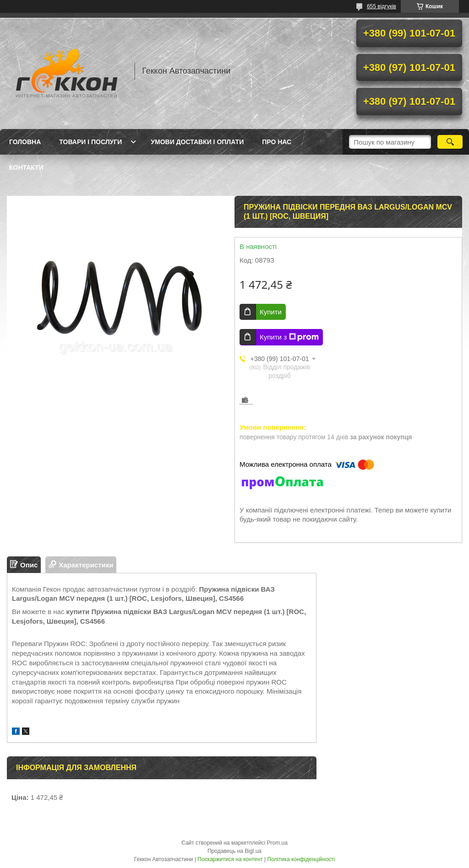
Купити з (289, 337)
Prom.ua (277, 843)
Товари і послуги (90, 142)
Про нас (277, 142)
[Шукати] (450, 142)
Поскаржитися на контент (230, 859)
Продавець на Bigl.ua (234, 851)
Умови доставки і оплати (197, 142)
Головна (25, 142)
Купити (271, 312)
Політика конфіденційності (301, 859)
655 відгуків (382, 6)
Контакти (26, 167)
